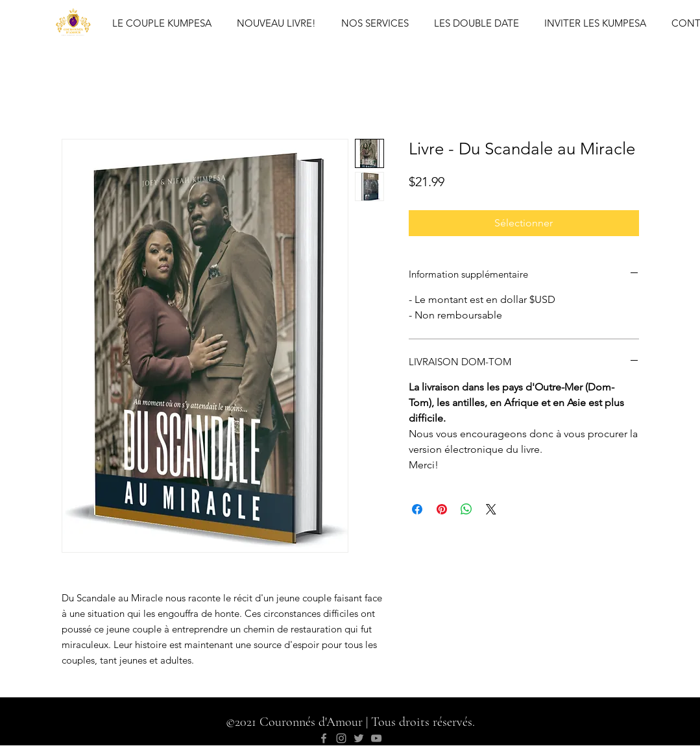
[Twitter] (359, 738)
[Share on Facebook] (417, 509)
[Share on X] (491, 509)
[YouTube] (376, 738)
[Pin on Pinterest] (442, 509)
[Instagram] (341, 738)
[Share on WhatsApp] (466, 509)
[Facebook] (324, 738)
